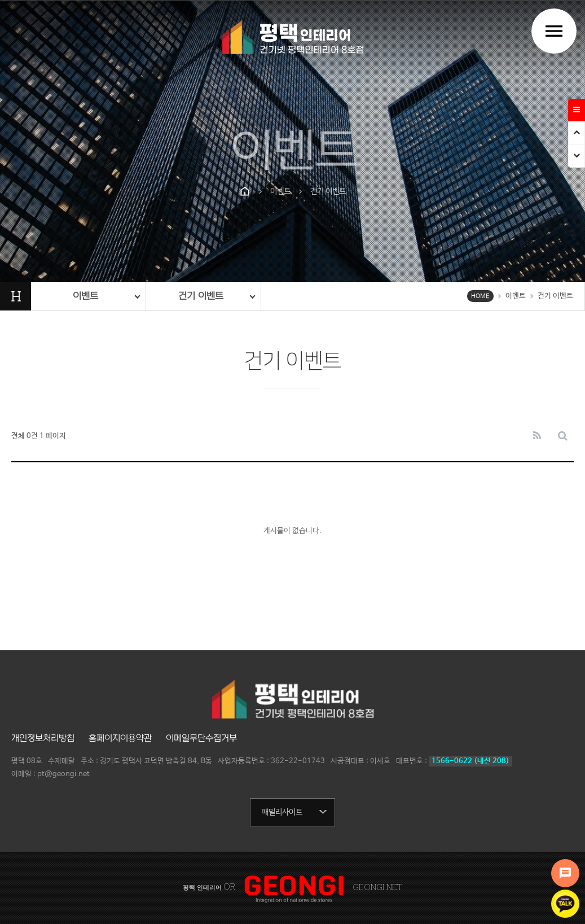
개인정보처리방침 (43, 738)
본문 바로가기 (0, 0)
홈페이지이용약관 (120, 738)
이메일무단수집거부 (201, 738)
